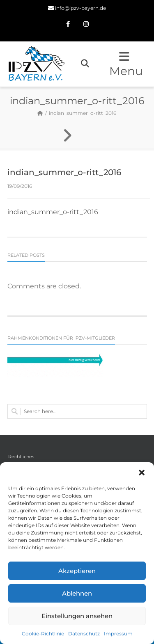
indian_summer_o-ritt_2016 (53, 212)
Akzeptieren (77, 571)
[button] (142, 473)
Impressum (118, 634)
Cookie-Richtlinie (43, 634)
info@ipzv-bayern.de (80, 8)
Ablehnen (77, 593)
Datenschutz (84, 634)
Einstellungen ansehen (77, 616)
